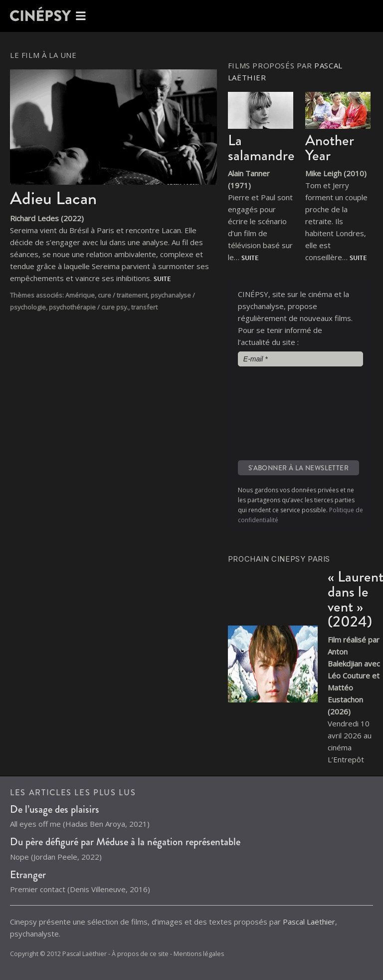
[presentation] (279, 412)
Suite (162, 279)
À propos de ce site (140, 954)
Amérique (80, 295)
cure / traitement (123, 295)
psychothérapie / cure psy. (89, 307)
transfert (144, 307)
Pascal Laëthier (309, 922)
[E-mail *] (300, 359)
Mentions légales (199, 954)
